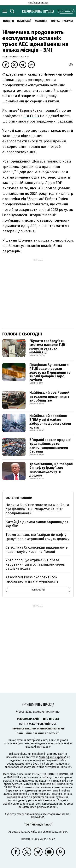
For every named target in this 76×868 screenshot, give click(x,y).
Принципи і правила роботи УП (38, 733)
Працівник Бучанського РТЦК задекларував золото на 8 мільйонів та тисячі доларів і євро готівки (50, 372)
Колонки (41, 21)
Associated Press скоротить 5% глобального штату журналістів (32, 579)
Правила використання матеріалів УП (38, 729)
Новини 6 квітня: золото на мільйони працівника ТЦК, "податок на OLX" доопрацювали (37, 509)
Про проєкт (51, 719)
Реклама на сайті (29, 719)
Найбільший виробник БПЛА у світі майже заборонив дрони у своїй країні (50, 422)
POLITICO (31, 116)
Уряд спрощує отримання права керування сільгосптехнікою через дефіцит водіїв (35, 564)
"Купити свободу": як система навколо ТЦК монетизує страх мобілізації (47, 347)
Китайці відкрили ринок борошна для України (37, 524)
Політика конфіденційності (38, 724)
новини (9, 21)
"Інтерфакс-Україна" (52, 757)
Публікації (24, 21)
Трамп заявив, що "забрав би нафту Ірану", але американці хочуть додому (51, 470)
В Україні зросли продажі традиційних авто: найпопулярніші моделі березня (50, 445)
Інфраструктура (62, 21)
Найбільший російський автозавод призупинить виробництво (50, 397)
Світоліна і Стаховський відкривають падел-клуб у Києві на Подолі (37, 550)
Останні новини (19, 498)
